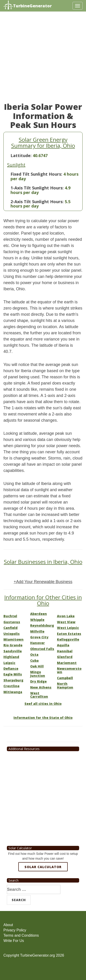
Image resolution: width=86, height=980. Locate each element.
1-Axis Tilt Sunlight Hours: (37, 188)
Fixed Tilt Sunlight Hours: (36, 174)
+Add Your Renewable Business (43, 582)
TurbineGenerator (28, 5)
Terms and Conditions (21, 935)
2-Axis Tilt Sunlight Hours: (37, 202)
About (8, 925)
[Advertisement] (43, 59)
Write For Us (14, 941)
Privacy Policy (15, 930)
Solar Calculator (43, 867)
